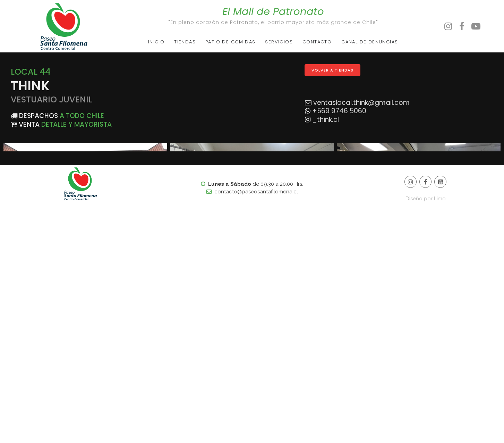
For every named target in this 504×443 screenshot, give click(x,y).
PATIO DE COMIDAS (230, 42)
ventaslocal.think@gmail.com (361, 103)
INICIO (156, 42)
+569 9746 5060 (338, 111)
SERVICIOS (279, 42)
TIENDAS (185, 42)
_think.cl (325, 120)
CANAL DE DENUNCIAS (370, 42)
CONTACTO (317, 42)
